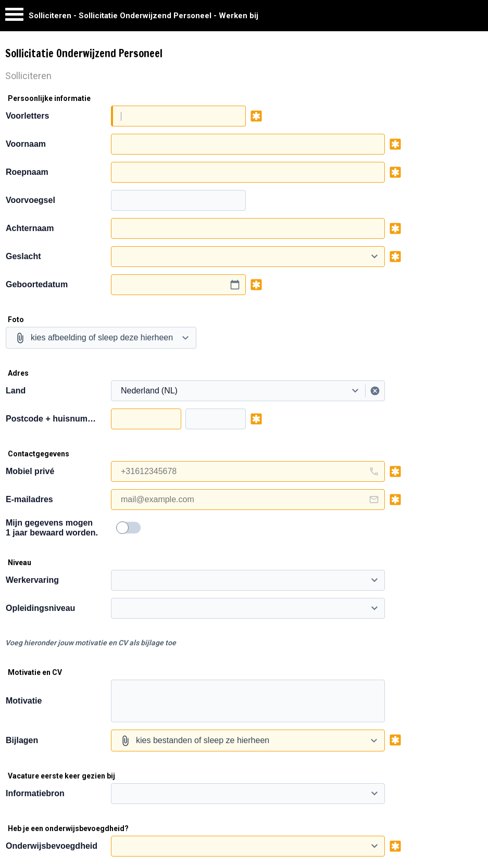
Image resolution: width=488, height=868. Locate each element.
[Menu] (14, 17)
